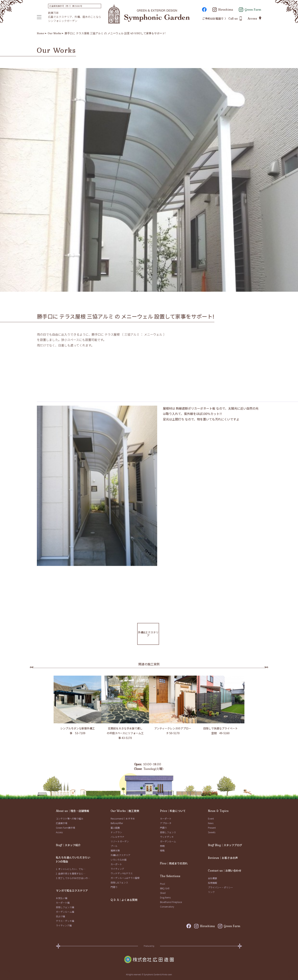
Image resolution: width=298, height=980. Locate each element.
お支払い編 (62, 898)
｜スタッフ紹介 (68, 845)
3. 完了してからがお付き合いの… (73, 878)
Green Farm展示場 (65, 828)
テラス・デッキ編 (65, 921)
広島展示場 (62, 823)
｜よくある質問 (124, 900)
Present (212, 828)
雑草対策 (115, 850)
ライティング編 (64, 925)
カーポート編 (63, 903)
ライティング (117, 869)
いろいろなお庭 (119, 860)
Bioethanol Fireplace (171, 902)
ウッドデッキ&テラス (122, 873)
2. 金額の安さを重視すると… (71, 873)
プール (114, 846)
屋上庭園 (115, 828)
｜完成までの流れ (174, 863)
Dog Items (165, 897)
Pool (162, 884)
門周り (114, 887)
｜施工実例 (125, 811)
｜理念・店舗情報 (73, 811)
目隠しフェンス (168, 832)
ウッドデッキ (167, 837)
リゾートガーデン (120, 841)
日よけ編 (60, 916)
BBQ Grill (165, 888)
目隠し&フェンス (119, 882)
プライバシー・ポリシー (220, 887)
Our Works (54, 33)
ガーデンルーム (168, 841)
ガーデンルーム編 (65, 912)
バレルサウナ (117, 837)
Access (59, 832)
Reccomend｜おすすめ (123, 818)
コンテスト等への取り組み (70, 818)
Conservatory (167, 907)
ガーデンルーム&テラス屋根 (125, 878)
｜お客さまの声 (223, 858)
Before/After (117, 823)
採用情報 (212, 883)
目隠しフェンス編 (65, 907)
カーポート (116, 864)
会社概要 (212, 878)
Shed (163, 893)
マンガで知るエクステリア (72, 890)
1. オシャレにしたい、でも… (71, 869)
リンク (211, 892)
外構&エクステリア (120, 855)
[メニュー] (39, 17)
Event (211, 818)
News (211, 823)
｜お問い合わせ (225, 870)
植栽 (162, 850)
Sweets (212, 832)
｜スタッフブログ (225, 845)
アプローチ (166, 823)
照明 (162, 846)
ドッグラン (116, 832)
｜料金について (173, 811)
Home (40, 33)
